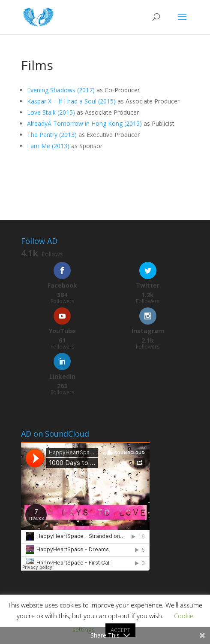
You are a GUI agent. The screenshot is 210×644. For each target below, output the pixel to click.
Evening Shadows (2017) (61, 90)
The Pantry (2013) (52, 135)
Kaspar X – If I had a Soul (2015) (71, 101)
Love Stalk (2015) (51, 112)
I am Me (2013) (48, 146)
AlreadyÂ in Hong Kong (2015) (84, 123)
